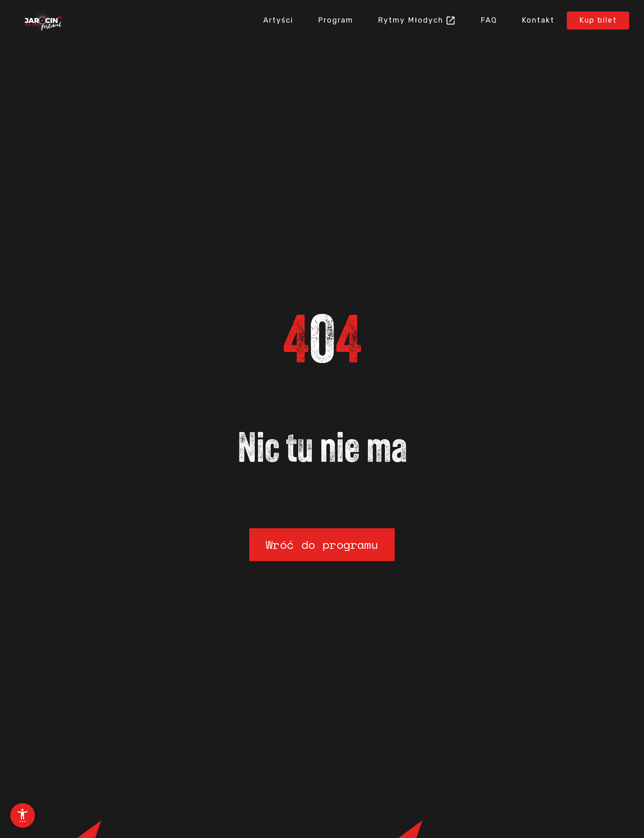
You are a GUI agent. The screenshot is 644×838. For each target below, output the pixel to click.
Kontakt (538, 20)
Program (336, 20)
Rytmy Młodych (411, 20)
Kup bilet (598, 20)
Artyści (278, 20)
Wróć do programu (322, 544)
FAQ (489, 20)
